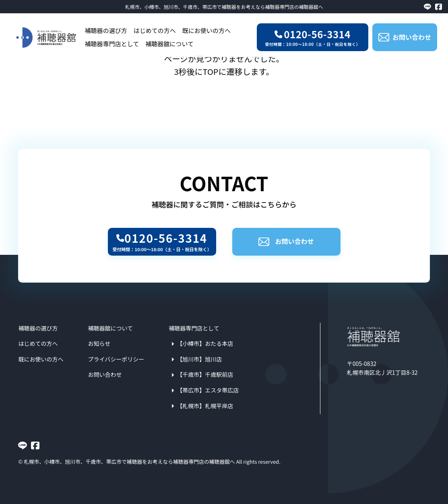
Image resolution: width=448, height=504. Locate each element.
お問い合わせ (286, 241)
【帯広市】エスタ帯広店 (208, 390)
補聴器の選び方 (106, 30)
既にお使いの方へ (206, 30)
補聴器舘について (169, 44)
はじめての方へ (155, 30)
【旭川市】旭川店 (199, 359)
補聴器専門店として (112, 44)
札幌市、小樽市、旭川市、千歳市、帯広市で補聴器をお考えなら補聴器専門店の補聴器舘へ (224, 7)
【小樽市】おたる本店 (205, 343)
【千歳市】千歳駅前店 (205, 374)
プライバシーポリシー (116, 359)
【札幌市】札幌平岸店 (205, 406)
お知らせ (99, 343)
